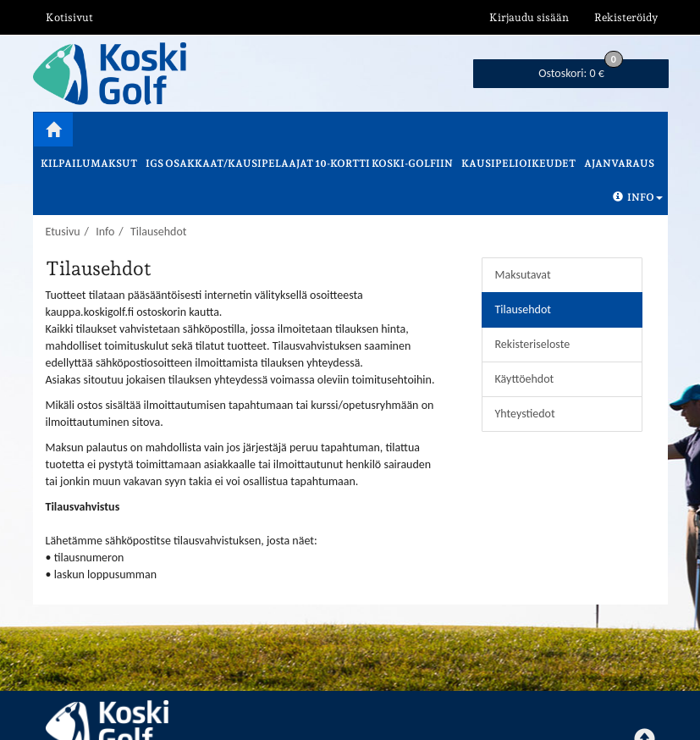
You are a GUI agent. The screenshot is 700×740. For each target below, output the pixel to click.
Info (638, 197)
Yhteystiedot (525, 414)
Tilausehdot (159, 232)
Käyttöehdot (525, 379)
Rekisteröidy (626, 17)
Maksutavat (523, 275)
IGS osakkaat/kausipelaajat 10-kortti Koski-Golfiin (299, 163)
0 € (581, 70)
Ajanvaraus (619, 163)
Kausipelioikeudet (518, 163)
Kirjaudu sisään (529, 17)
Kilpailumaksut (89, 163)
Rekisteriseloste (533, 344)
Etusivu (63, 232)
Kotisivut (69, 17)
